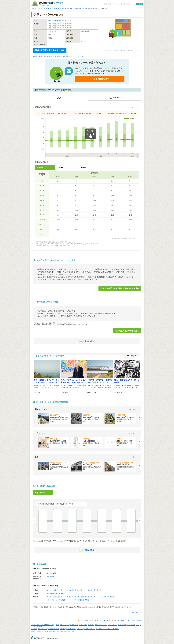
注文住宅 (34, 629)
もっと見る (132, 409)
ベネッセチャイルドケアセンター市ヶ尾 (81, 597)
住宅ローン (80, 629)
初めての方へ (84, 621)
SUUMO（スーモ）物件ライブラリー (48, 3)
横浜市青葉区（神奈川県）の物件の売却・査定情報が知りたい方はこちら (59, 56)
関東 (42, 631)
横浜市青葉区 (88, 9)
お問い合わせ (137, 621)
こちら (114, 541)
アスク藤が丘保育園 (107, 597)
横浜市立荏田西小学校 (54, 590)
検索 (140, 4)
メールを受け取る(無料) (100, 79)
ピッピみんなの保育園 (54, 597)
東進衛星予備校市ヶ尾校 (55, 593)
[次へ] (140, 418)
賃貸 (58, 625)
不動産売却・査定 (54, 629)
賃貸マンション (65, 625)
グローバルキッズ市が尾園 (56, 600)
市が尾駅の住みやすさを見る (127, 331)
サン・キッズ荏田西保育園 (80, 600)
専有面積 (40, 168)
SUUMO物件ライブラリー (63, 9)
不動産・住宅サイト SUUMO (42, 9)
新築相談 (62, 629)
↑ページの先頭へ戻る (136, 613)
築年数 (61, 168)
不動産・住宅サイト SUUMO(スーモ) (43, 625)
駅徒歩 (83, 168)
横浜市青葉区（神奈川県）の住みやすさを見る (120, 288)
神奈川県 (78, 9)
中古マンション (112, 625)
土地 (138, 625)
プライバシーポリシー (121, 621)
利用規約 (107, 621)
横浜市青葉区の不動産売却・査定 (50, 50)
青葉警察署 (50, 576)
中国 (65, 631)
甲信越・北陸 (48, 631)
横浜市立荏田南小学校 (75, 590)
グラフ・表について (133, 107)
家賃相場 (91, 625)
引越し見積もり (71, 629)
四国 (62, 631)
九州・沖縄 (71, 631)
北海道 (33, 631)
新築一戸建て (122, 625)
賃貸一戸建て (83, 625)
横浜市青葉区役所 (53, 573)
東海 (54, 631)
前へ (34, 521)
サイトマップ (96, 621)
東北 (38, 631)
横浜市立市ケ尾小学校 (95, 590)
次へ (140, 521)
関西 (58, 631)
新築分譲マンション (101, 625)
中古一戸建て (131, 625)
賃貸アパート (74, 625)
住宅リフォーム (42, 629)
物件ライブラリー (90, 629)
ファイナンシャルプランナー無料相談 (107, 629)
